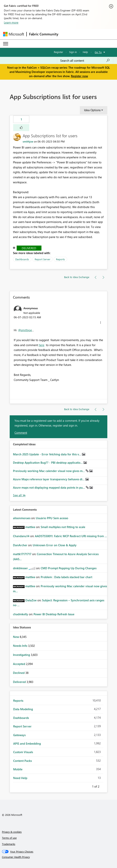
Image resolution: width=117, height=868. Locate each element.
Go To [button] (98, 52)
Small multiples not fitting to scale (63, 527)
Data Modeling (23, 709)
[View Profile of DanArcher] (20, 545)
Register (58, 52)
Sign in (73, 52)
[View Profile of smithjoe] (28, 141)
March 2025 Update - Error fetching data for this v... (47, 454)
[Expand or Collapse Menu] (6, 44)
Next (104, 786)
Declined (19, 673)
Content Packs (22, 761)
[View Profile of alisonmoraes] (22, 518)
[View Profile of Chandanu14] (21, 536)
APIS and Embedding (27, 743)
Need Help (20, 778)
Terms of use (9, 838)
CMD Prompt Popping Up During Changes (69, 568)
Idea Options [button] (92, 110)
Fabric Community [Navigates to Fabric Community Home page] (44, 34)
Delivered (29, 248)
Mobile (18, 769)
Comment (21, 433)
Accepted (19, 664)
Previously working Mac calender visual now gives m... (49, 471)
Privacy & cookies (12, 832)
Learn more (11, 22)
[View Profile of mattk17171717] (22, 554)
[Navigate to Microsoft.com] (14, 34)
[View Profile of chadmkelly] (21, 614)
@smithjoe (25, 330)
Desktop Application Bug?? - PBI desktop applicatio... (48, 463)
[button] (21, 128)
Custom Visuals (23, 752)
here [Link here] (42, 345)
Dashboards (22, 259)
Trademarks (9, 844)
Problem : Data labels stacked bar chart (66, 577)
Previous (87, 786)
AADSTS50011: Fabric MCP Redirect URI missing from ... (71, 536)
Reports (60, 259)
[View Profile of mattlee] (30, 527)
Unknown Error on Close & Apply (55, 545)
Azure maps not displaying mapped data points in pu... (49, 487)
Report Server (43, 259)
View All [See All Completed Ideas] (19, 495)
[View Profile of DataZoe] (31, 600)
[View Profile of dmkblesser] (20, 568)
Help (85, 52)
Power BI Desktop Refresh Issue (54, 614)
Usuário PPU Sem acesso (52, 518)
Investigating (22, 655)
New (16, 637)
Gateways (19, 735)
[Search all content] (85, 61)
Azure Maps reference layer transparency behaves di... (49, 479)
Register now (79, 76)
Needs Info (21, 646)
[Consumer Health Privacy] (59, 857)
